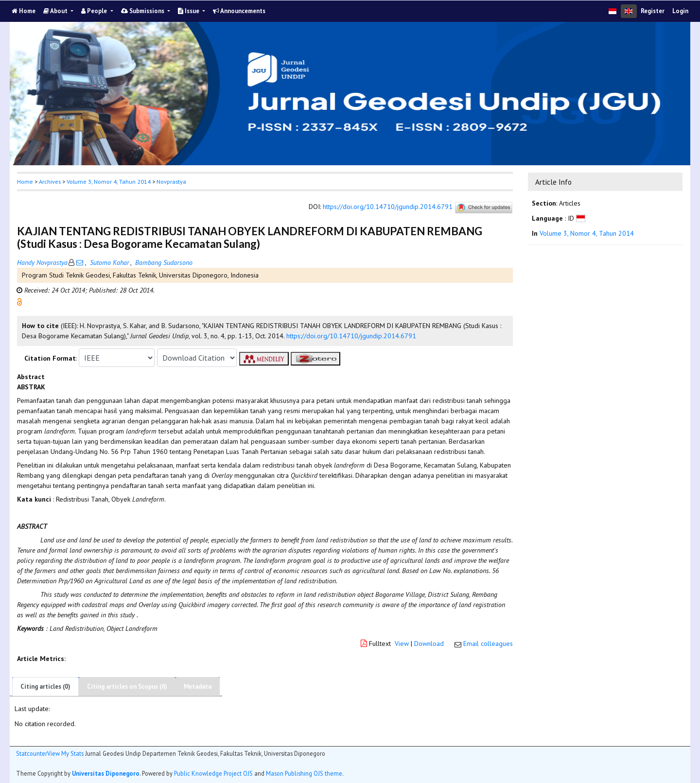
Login (680, 11)
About (56, 11)
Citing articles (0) (45, 687)
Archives (50, 182)
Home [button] (25, 182)
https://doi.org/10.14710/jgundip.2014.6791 (388, 207)
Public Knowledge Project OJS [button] (213, 773)
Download (429, 644)
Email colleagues (488, 644)
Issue (189, 11)
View (402, 644)
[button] (19, 301)
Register (653, 11)
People (95, 11)
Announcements (239, 11)
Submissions (143, 11)
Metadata (198, 687)
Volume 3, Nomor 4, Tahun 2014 (109, 182)
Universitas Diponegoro (106, 773)
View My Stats (65, 753)
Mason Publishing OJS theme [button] (304, 773)
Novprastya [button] (171, 182)
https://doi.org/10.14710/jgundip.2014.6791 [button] (351, 336)
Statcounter (32, 753)
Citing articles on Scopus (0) (127, 687)
